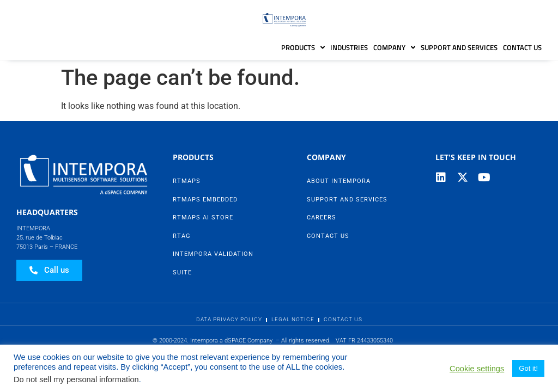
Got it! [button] (528, 368)
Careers (322, 218)
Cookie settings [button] (477, 369)
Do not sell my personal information (76, 379)
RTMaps (187, 181)
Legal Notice (293, 319)
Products (303, 48)
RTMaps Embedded (205, 200)
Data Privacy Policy (229, 319)
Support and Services (459, 47)
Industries (349, 47)
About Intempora (339, 181)
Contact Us (522, 47)
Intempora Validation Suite (213, 263)
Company (394, 48)
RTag (182, 236)
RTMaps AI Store (203, 218)
